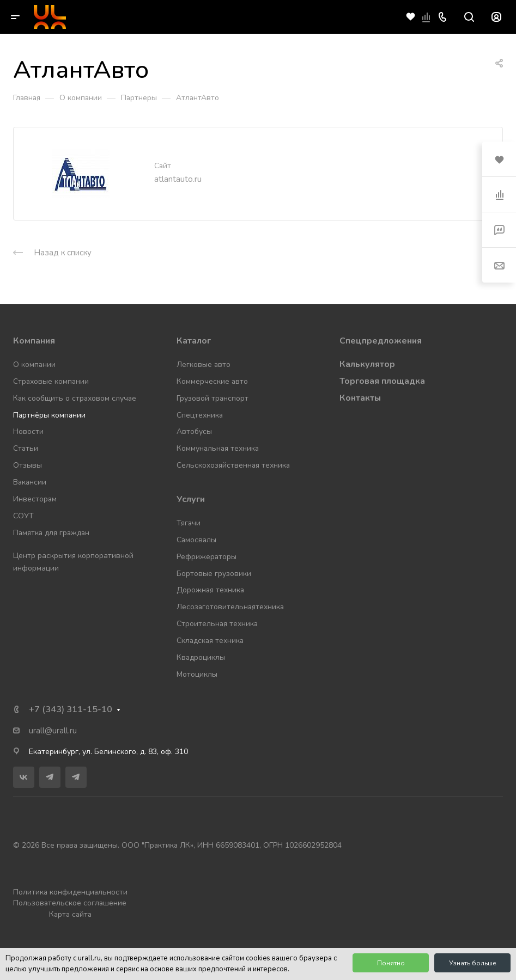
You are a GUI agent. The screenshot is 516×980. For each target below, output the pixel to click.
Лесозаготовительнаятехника (230, 607)
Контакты (360, 398)
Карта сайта (70, 914)
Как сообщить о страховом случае (75, 398)
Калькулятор (367, 364)
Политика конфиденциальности (70, 892)
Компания (34, 341)
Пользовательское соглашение (70, 903)
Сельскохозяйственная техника (233, 465)
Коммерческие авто (212, 381)
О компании (34, 365)
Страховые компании (51, 381)
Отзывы (28, 465)
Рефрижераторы (207, 557)
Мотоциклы (197, 674)
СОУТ (23, 516)
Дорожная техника (210, 590)
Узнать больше (473, 963)
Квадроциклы (201, 657)
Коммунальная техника (218, 448)
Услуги (191, 499)
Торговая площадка (382, 381)
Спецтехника (200, 415)
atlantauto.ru (178, 179)
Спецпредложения (381, 341)
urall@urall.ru (53, 731)
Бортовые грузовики (214, 574)
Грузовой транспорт (213, 398)
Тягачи (189, 523)
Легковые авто (204, 365)
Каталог (194, 341)
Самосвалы (196, 540)
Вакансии (30, 482)
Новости (28, 431)
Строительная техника (217, 624)
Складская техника (210, 641)
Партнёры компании (49, 415)
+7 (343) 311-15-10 (71, 709)
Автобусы (194, 431)
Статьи (26, 448)
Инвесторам (35, 499)
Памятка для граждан (51, 533)
